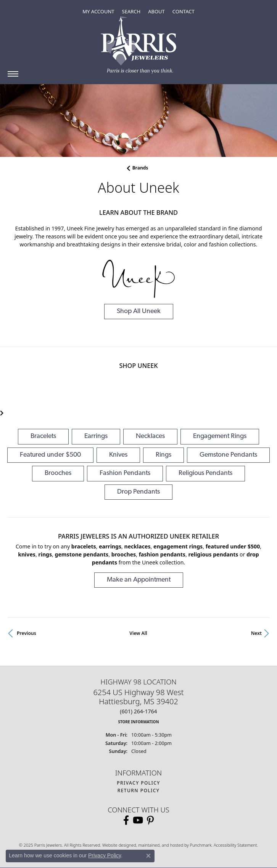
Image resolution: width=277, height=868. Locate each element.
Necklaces (150, 436)
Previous (27, 633)
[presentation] (2, 413)
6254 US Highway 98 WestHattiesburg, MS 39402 (138, 706)
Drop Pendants (138, 492)
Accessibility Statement (235, 845)
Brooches (58, 473)
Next (256, 633)
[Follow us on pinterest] (150, 820)
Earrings (96, 436)
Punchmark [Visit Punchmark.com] (201, 845)
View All (138, 633)
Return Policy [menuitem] (139, 790)
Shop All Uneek (139, 311)
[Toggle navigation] (13, 74)
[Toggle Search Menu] (131, 11)
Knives (118, 455)
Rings (163, 455)
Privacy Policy (105, 855)
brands (140, 168)
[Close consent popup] (148, 856)
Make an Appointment (139, 580)
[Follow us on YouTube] (138, 820)
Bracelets (43, 436)
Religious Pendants (205, 473)
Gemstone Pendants (228, 455)
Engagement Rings (220, 436)
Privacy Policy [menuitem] (138, 783)
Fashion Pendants (125, 473)
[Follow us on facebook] (126, 820)
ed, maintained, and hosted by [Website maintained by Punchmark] (160, 845)
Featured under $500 (50, 455)
